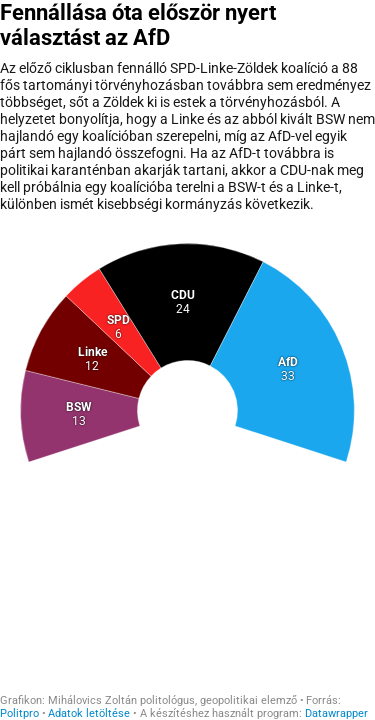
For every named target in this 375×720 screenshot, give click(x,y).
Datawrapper (336, 713)
